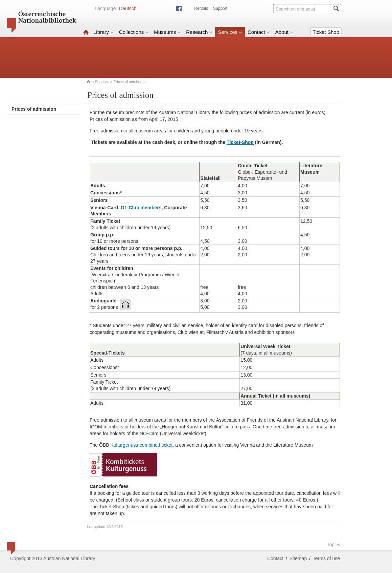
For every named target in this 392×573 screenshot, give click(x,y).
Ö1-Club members (141, 208)
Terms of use (326, 558)
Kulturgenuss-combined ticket (141, 445)
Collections (134, 32)
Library (103, 32)
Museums (167, 32)
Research (199, 32)
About (284, 32)
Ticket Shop (326, 32)
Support (220, 8)
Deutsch (128, 8)
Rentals (201, 8)
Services (230, 32)
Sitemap (298, 558)
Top (333, 545)
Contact (259, 32)
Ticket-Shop (240, 142)
